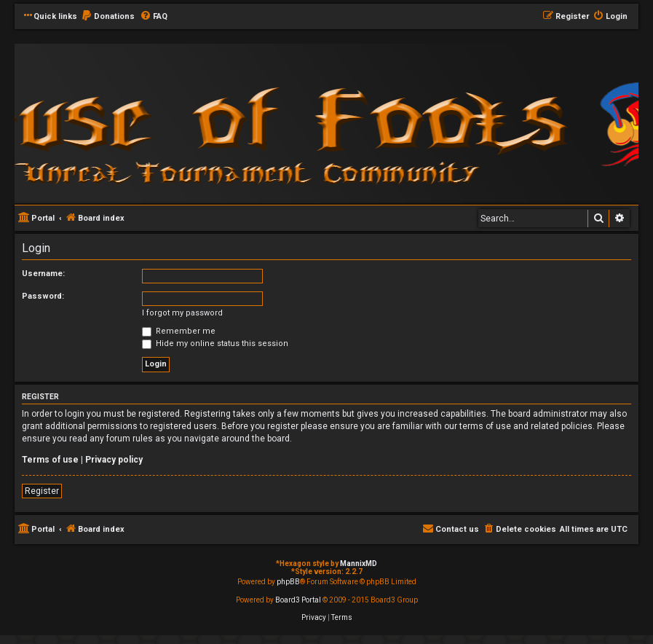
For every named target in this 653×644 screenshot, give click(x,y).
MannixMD (359, 563)
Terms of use (50, 460)
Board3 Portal (298, 600)
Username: (43, 274)
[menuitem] (108, 17)
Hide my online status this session (215, 343)
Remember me (179, 331)
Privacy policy (114, 460)
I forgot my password (182, 313)
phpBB (288, 582)
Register (42, 491)
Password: (43, 296)
